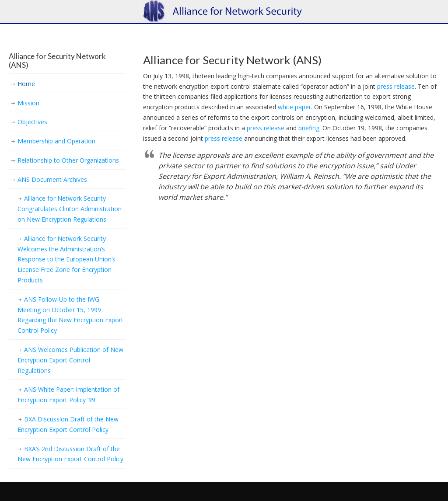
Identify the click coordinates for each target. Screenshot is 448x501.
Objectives (32, 122)
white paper (294, 107)
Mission (28, 103)
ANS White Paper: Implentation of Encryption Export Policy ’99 (68, 395)
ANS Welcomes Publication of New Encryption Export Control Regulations (70, 360)
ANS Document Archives (52, 179)
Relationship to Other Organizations (68, 160)
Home (26, 84)
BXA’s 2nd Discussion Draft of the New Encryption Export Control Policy (70, 454)
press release (396, 86)
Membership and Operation (56, 141)
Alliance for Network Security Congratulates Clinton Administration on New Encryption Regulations (70, 209)
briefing (309, 128)
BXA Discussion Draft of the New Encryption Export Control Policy (68, 424)
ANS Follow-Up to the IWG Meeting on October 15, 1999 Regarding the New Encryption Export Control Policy (70, 315)
